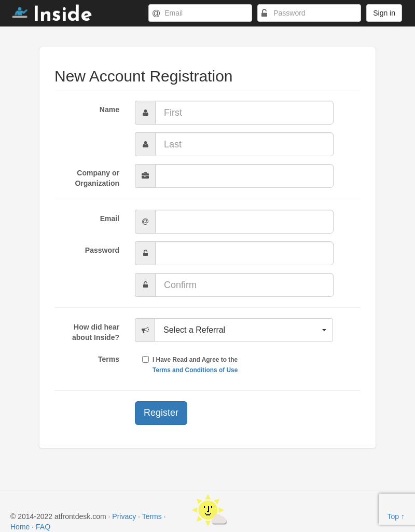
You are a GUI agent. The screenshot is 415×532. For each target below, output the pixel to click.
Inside (52, 16)
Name (109, 110)
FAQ (43, 527)
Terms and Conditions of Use (195, 370)
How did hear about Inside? (96, 332)
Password (102, 250)
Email (110, 219)
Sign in (384, 13)
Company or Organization (97, 178)
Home (20, 527)
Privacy (124, 516)
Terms (109, 359)
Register (161, 413)
